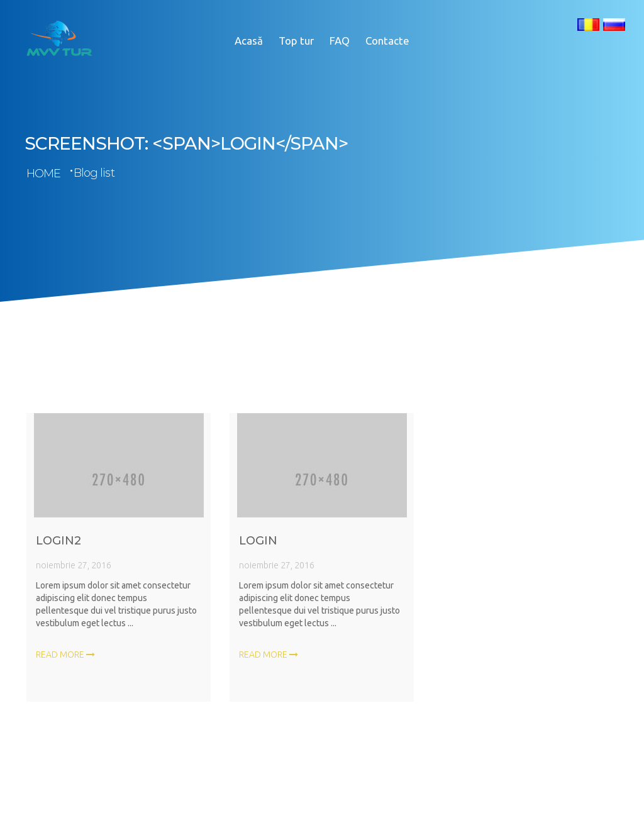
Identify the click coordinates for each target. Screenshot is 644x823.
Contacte (387, 41)
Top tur (296, 41)
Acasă (249, 41)
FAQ (340, 41)
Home (43, 174)
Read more (65, 658)
